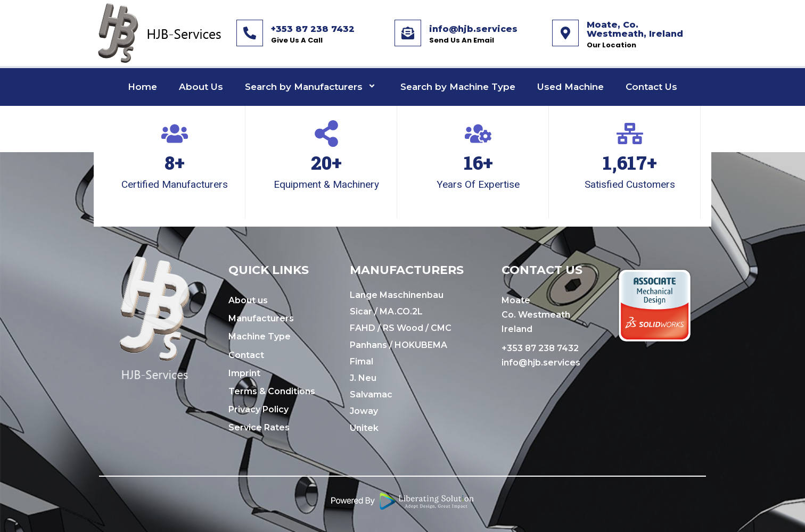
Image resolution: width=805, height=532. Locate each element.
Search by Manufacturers (312, 87)
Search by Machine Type (458, 87)
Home (142, 87)
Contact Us (651, 87)
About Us (201, 87)
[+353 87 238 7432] (250, 33)
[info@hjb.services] (408, 33)
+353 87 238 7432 (313, 29)
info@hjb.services (473, 29)
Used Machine (570, 87)
